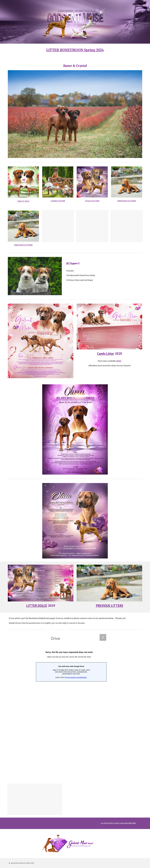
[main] (75, 50)
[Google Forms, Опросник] (69, 706)
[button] (147, 4)
